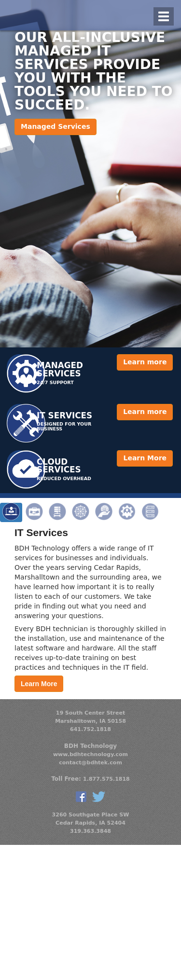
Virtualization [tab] (150, 512)
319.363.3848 (90, 831)
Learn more (145, 362)
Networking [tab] (81, 512)
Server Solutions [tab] (57, 512)
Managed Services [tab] (127, 512)
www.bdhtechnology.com (90, 754)
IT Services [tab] (11, 512)
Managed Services (56, 126)
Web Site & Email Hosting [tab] (104, 512)
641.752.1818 (90, 729)
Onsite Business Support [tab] (34, 512)
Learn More (145, 458)
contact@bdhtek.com (90, 763)
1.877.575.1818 (106, 779)
